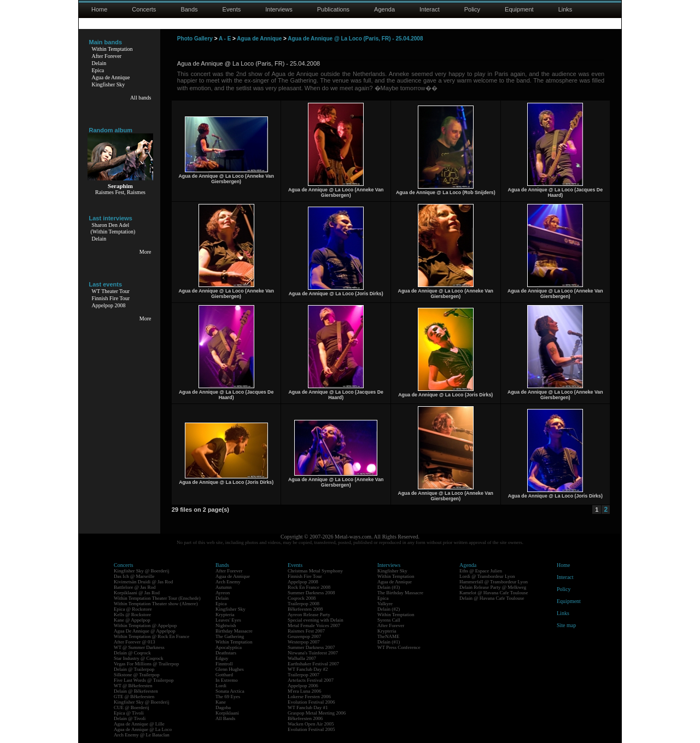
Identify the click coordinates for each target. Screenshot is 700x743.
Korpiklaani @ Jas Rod (137, 593)
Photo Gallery (195, 39)
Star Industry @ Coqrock (139, 658)
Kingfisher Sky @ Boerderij (142, 571)
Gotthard (224, 675)
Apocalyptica (229, 647)
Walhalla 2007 (302, 658)
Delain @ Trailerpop (134, 669)
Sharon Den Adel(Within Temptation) (113, 228)
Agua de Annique (111, 77)
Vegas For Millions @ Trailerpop (146, 664)
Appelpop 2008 (109, 305)
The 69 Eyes (228, 697)
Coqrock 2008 (302, 598)
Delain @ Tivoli (130, 718)
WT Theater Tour (111, 291)
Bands (189, 9)
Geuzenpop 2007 (304, 636)
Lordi (221, 686)
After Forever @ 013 (135, 642)
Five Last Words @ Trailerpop (144, 680)
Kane (221, 702)
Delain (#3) (389, 587)
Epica (98, 70)
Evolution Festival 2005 (311, 729)
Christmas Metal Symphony (315, 571)
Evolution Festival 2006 (311, 702)
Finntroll (224, 664)
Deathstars (226, 653)
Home (99, 9)
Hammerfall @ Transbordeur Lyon (494, 582)
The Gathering (230, 636)
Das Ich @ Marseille (134, 576)
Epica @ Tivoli (129, 713)
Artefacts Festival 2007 (311, 680)
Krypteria (225, 615)
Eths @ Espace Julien (481, 571)
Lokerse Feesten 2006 (309, 697)
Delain (99, 63)
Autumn (224, 587)
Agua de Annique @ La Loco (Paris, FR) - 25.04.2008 (355, 39)
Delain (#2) (389, 609)
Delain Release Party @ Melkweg (493, 587)
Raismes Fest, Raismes (120, 192)
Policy (472, 9)
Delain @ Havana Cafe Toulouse (492, 598)
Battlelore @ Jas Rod (135, 587)
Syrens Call (389, 620)
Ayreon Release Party (309, 615)
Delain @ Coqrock (132, 653)
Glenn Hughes (230, 669)
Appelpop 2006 (303, 686)
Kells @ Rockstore (132, 615)
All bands (141, 98)
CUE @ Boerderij (132, 707)
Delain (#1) (389, 642)
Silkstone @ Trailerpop (137, 675)
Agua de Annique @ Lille (139, 724)
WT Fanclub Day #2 (308, 669)
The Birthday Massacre (400, 593)
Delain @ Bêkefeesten (136, 691)
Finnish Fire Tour (111, 298)
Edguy (222, 658)
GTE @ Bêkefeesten (134, 697)
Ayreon (223, 593)
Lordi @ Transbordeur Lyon (487, 576)
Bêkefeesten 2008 (305, 609)
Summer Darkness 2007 (311, 647)
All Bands (225, 718)
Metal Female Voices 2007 (314, 625)
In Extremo (227, 680)
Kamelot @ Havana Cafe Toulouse (494, 593)
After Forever (107, 56)
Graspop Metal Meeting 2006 (317, 713)
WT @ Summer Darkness (139, 647)
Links (565, 9)
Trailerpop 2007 (304, 675)
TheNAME (389, 636)
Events (232, 9)
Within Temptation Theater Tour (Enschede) (157, 598)
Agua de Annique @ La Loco (143, 729)
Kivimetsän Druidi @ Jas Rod (143, 582)
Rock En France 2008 (309, 587)
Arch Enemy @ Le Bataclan (142, 735)
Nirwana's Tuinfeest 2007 (313, 653)
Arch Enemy (228, 582)
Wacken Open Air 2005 (311, 724)
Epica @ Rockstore (133, 609)
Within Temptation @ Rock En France (151, 636)
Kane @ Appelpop (132, 620)
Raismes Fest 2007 (306, 631)
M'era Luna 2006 (305, 691)
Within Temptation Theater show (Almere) (156, 604)
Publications (333, 9)
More (145, 252)
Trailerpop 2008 (304, 604)
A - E (225, 39)
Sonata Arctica (230, 691)
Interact (430, 9)
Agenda (384, 9)
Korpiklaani (227, 713)
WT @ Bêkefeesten (133, 686)
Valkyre (385, 604)
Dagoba (223, 707)
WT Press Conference (399, 647)
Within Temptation (112, 49)
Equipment (519, 9)
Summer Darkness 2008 (311, 593)
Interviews (279, 9)
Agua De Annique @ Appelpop (145, 631)
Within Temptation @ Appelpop (145, 625)
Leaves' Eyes (228, 620)
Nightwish (226, 625)
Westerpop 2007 (304, 642)
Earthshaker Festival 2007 (313, 664)
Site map (566, 625)
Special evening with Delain (316, 620)
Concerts (144, 9)
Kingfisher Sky (109, 84)
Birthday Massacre (234, 631)
